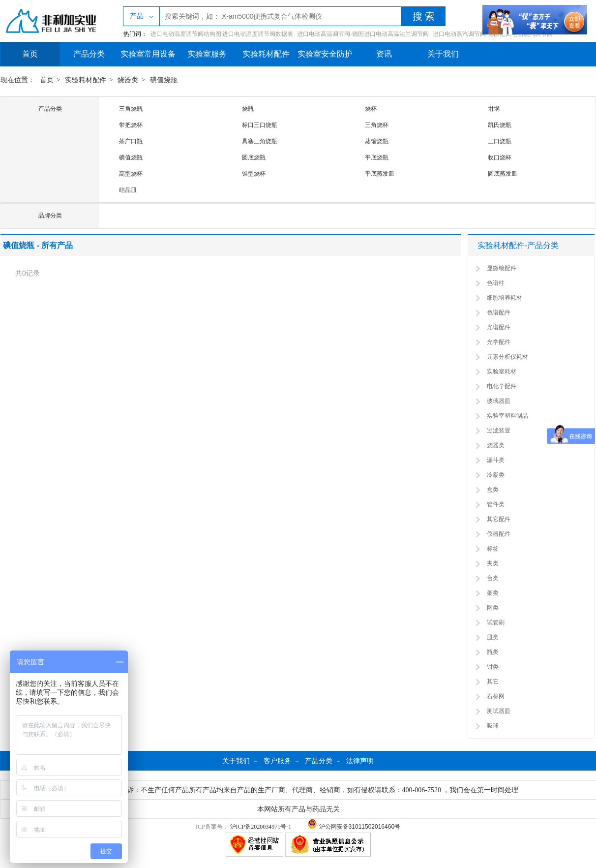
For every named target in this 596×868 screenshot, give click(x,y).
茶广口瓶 (131, 141)
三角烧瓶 (131, 109)
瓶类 (493, 652)
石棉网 (496, 696)
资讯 (384, 54)
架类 (493, 593)
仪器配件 (499, 534)
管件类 (496, 504)
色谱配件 (499, 312)
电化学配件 (502, 386)
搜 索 (424, 16)
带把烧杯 (131, 125)
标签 (493, 549)
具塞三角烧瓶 (260, 141)
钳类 (493, 667)
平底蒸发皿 (380, 174)
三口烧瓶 (500, 141)
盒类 (493, 490)
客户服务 (277, 761)
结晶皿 (128, 190)
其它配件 (499, 519)
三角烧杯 (377, 125)
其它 (493, 682)
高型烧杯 (131, 174)
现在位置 (14, 80)
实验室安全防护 (325, 54)
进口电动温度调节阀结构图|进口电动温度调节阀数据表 (222, 34)
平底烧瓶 (377, 157)
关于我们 (443, 54)
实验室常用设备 (148, 54)
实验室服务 (207, 54)
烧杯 (371, 109)
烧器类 (128, 80)
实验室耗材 (502, 372)
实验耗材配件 (266, 54)
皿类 (493, 637)
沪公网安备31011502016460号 (354, 827)
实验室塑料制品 (507, 416)
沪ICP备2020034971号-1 (261, 827)
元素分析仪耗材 (507, 357)
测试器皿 (499, 711)
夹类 (493, 563)
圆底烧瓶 (254, 157)
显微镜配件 (502, 268)
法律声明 (360, 761)
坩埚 (494, 109)
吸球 (493, 726)
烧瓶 (248, 109)
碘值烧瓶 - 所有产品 (38, 245)
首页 (30, 54)
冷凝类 (496, 475)
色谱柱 (496, 283)
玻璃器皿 (499, 401)
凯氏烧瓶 (500, 125)
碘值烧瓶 (164, 80)
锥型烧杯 (254, 174)
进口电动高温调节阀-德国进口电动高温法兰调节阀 (363, 34)
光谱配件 (499, 327)
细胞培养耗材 (505, 298)
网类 (493, 608)
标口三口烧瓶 (260, 125)
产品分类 (89, 54)
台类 (493, 578)
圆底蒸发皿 (503, 174)
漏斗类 (496, 460)
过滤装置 (499, 431)
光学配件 (499, 342)
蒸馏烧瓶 (377, 141)
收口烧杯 (500, 157)
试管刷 (496, 622)
